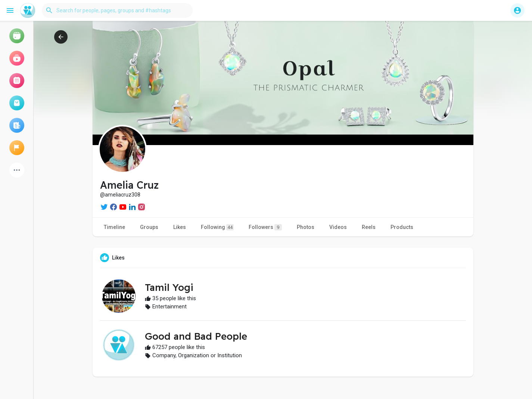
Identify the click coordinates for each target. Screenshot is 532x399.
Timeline (114, 227)
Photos (306, 227)
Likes (180, 227)
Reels (369, 227)
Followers (265, 227)
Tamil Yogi (169, 287)
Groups (149, 227)
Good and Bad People (196, 336)
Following (217, 227)
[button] (117, 10)
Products (402, 227)
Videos (338, 227)
